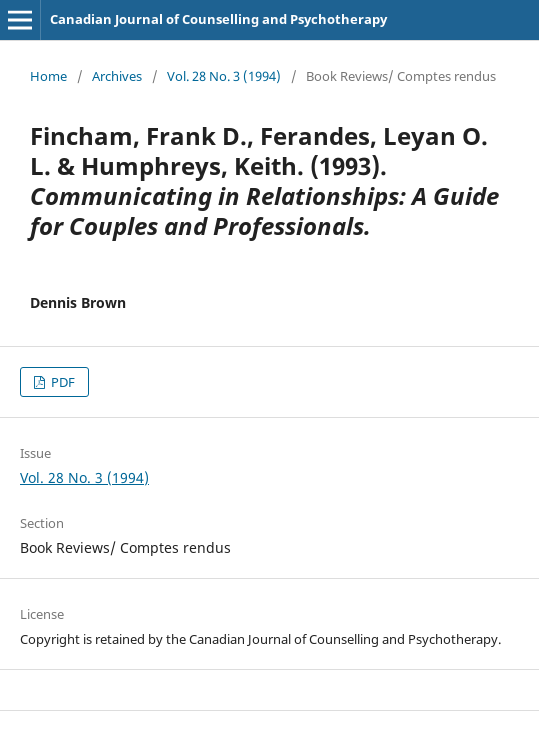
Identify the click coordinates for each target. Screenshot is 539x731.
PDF (61, 382)
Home (48, 76)
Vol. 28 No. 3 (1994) (224, 76)
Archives (117, 76)
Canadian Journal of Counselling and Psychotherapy (218, 19)
